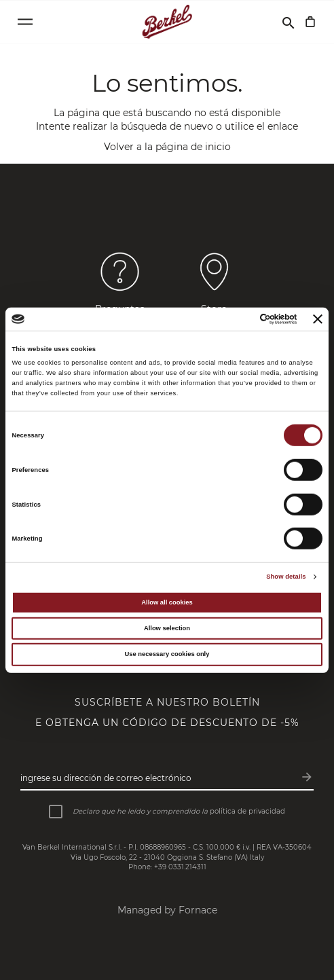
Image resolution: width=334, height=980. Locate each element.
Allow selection (167, 628)
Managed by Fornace (167, 910)
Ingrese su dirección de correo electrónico (106, 778)
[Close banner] (318, 319)
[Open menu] (25, 22)
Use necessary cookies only (167, 654)
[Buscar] (289, 22)
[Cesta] (310, 22)
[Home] (167, 22)
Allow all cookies (167, 602)
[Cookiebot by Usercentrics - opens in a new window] (238, 319)
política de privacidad (247, 811)
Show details (286, 577)
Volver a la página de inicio (167, 147)
